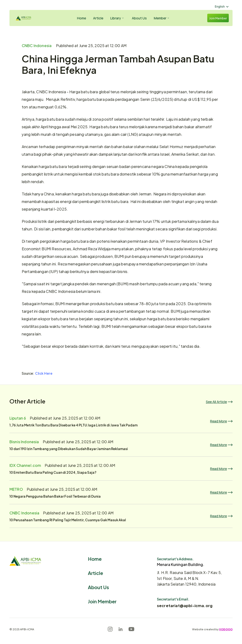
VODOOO (226, 629)
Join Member (102, 601)
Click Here (44, 374)
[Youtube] (131, 629)
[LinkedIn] (121, 629)
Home (95, 559)
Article (95, 573)
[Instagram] (110, 629)
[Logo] (27, 18)
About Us (98, 587)
